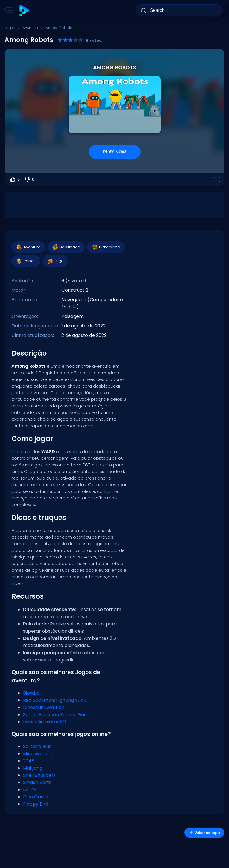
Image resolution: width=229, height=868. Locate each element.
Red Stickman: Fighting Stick (54, 700)
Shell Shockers (39, 775)
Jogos (10, 28)
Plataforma (106, 247)
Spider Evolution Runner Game (57, 715)
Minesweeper (38, 754)
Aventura (30, 28)
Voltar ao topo (204, 833)
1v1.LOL (30, 790)
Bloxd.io (31, 693)
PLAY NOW (114, 152)
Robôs (26, 261)
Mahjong (33, 768)
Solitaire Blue (37, 746)
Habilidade (66, 247)
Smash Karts (37, 782)
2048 (29, 761)
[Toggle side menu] (7, 10)
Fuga (55, 261)
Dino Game (36, 797)
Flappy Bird (36, 804)
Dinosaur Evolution (44, 707)
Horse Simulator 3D (45, 722)
